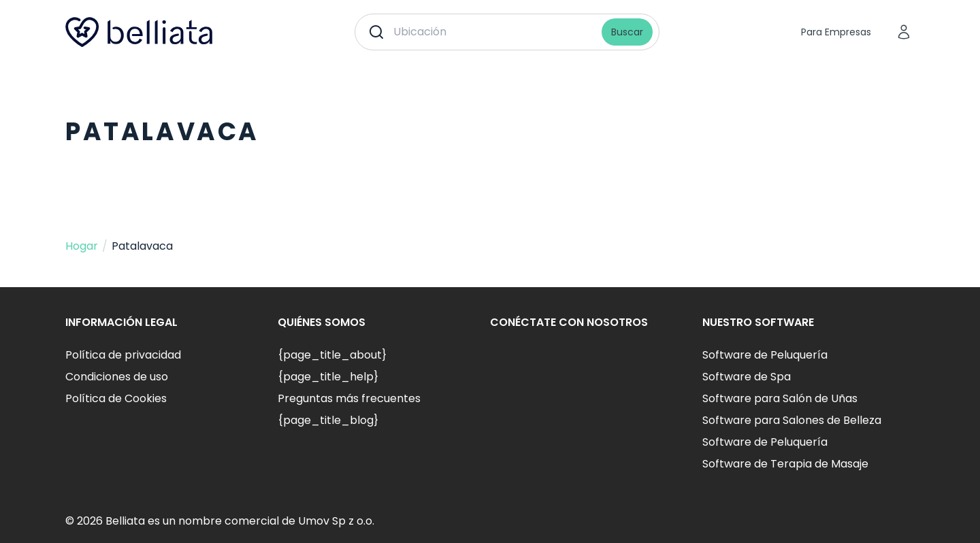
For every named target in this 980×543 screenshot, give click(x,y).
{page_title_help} (328, 377)
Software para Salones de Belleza (792, 420)
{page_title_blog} (328, 420)
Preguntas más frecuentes (349, 398)
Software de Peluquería (765, 355)
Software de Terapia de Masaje (785, 464)
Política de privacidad (123, 355)
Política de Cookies (116, 398)
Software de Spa (747, 377)
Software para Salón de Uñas (780, 398)
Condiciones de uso (117, 377)
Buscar (627, 32)
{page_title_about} (332, 355)
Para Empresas (836, 32)
